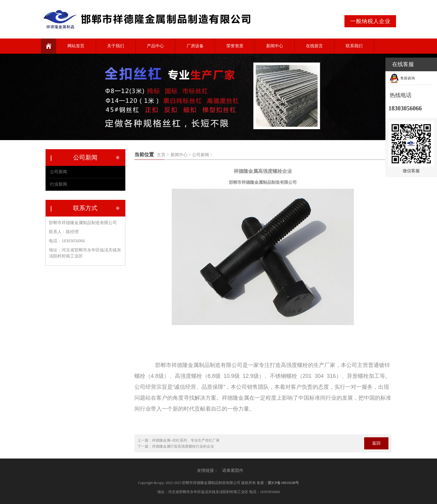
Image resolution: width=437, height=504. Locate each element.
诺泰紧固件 (233, 470)
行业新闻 (59, 184)
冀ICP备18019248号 (283, 483)
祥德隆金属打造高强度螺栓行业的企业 (183, 446)
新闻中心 (275, 46)
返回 (376, 443)
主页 (161, 155)
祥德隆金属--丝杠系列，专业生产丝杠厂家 (186, 440)
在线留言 (314, 46)
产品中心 (155, 46)
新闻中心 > (181, 155)
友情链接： (208, 470)
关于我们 (116, 46)
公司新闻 (59, 172)
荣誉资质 (235, 46)
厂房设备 (195, 46)
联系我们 (354, 46)
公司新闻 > (202, 155)
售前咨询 (408, 78)
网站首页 (76, 46)
